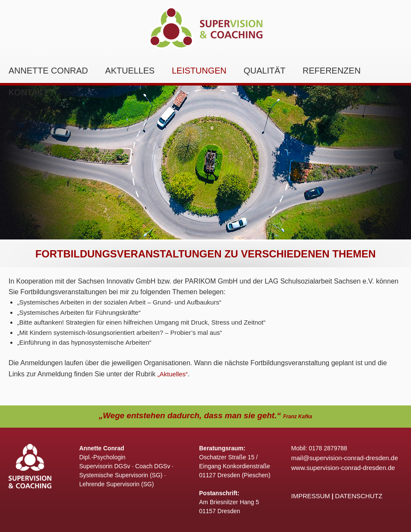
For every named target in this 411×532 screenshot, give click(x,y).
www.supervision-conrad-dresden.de (343, 468)
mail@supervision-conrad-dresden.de (345, 458)
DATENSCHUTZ (359, 496)
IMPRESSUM (311, 496)
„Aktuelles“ (173, 374)
